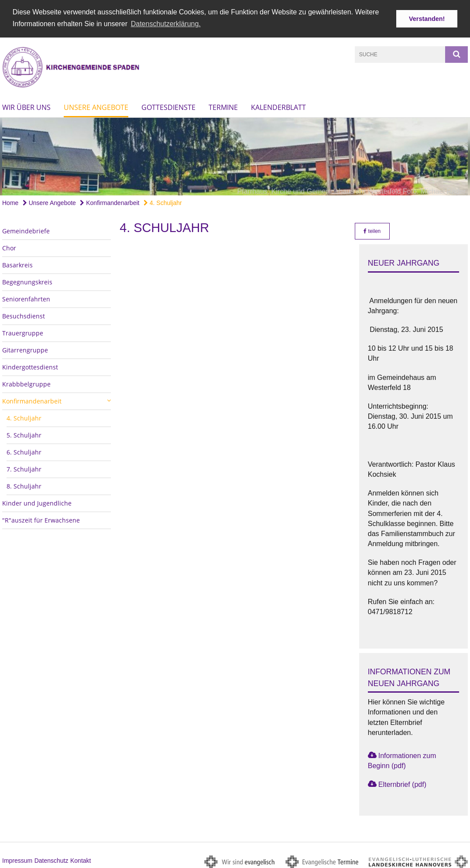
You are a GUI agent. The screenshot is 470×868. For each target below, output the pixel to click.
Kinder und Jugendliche (37, 501)
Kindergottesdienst (30, 365)
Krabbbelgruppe (26, 382)
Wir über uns (26, 106)
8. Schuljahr (24, 484)
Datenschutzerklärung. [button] (166, 24)
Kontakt (81, 859)
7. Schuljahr (24, 467)
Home (10, 201)
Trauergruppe (23, 331)
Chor (9, 246)
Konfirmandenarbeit (110, 201)
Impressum (17, 859)
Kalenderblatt (278, 106)
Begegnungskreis (27, 280)
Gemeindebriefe (26, 229)
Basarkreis (17, 263)
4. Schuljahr (163, 201)
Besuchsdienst (24, 314)
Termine (223, 106)
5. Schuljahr (24, 433)
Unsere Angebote (96, 106)
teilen (372, 229)
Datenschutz (51, 859)
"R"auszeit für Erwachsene (41, 518)
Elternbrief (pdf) (402, 783)
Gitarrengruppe (25, 348)
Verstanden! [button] (427, 19)
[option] (235, 155)
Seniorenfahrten (26, 297)
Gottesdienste (168, 106)
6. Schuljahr (24, 450)
